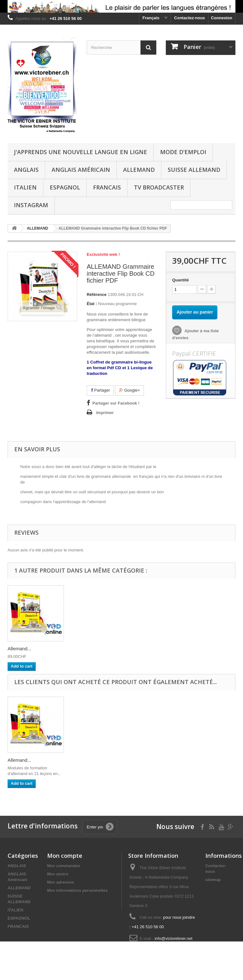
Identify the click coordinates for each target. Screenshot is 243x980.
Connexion (222, 18)
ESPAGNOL (65, 187)
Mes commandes (64, 866)
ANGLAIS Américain (81, 170)
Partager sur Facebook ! (116, 403)
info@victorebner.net (174, 938)
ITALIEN (25, 187)
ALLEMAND (139, 170)
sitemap (213, 880)
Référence (97, 295)
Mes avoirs (58, 874)
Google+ (130, 390)
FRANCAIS (107, 187)
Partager (100, 390)
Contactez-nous (190, 18)
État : (92, 304)
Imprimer (105, 413)
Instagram (31, 205)
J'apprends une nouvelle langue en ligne (81, 152)
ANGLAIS (26, 170)
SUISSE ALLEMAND (194, 170)
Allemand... (19, 649)
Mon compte (65, 856)
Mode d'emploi (183, 152)
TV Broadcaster (159, 187)
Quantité (181, 280)
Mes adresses (61, 882)
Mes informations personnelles (77, 890)
